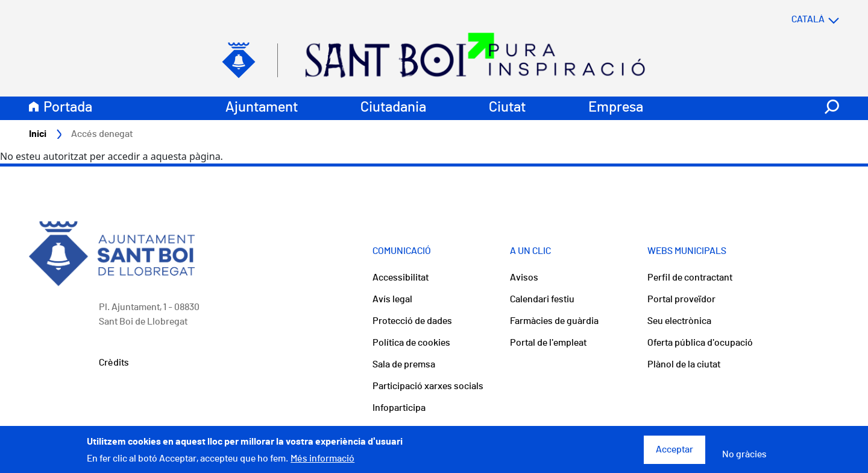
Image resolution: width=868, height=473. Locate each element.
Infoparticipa (399, 408)
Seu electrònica (679, 321)
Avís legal (392, 299)
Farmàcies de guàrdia (554, 321)
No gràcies (744, 459)
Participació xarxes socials (428, 386)
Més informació (322, 463)
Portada (68, 107)
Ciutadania (393, 107)
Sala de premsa (404, 364)
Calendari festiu (542, 299)
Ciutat (507, 107)
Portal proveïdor (681, 299)
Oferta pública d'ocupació (700, 343)
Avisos (524, 278)
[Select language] (791, 19)
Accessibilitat (401, 278)
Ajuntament (262, 107)
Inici (38, 134)
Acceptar (675, 454)
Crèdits (114, 363)
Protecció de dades (412, 321)
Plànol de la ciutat (684, 364)
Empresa (616, 107)
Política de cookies (411, 343)
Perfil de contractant (690, 278)
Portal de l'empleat (548, 343)
